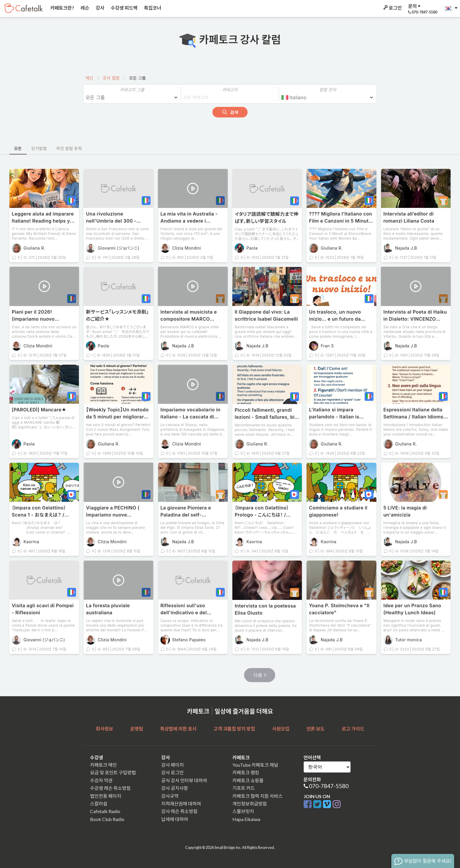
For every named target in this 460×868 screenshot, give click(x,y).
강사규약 (170, 796)
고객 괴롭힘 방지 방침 (234, 729)
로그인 (392, 8)
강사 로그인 (173, 772)
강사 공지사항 (175, 788)
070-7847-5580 (329, 786)
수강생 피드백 (124, 8)
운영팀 (136, 729)
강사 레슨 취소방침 (180, 811)
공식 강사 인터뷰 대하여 (184, 780)
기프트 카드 (244, 788)
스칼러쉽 (99, 804)
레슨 (84, 8)
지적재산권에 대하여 (181, 804)
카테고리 (230, 90)
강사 (99, 8)
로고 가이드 (353, 729)
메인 (90, 78)
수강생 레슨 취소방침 (110, 788)
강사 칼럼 (111, 78)
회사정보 (104, 729)
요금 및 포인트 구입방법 (113, 772)
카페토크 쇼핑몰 (248, 780)
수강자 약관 (101, 780)
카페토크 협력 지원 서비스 (257, 796)
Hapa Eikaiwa (246, 819)
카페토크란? (62, 8)
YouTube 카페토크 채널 (255, 765)
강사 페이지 (173, 765)
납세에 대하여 (175, 819)
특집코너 (152, 8)
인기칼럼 (39, 148)
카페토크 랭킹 (246, 772)
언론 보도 (316, 729)
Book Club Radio (107, 819)
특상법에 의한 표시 (178, 729)
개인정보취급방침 (250, 804)
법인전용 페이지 (106, 796)
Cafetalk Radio (105, 811)
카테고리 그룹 (132, 90)
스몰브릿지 (243, 811)
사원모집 (281, 729)
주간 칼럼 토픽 (69, 148)
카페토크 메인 (103, 765)
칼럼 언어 (328, 90)
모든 (18, 148)
